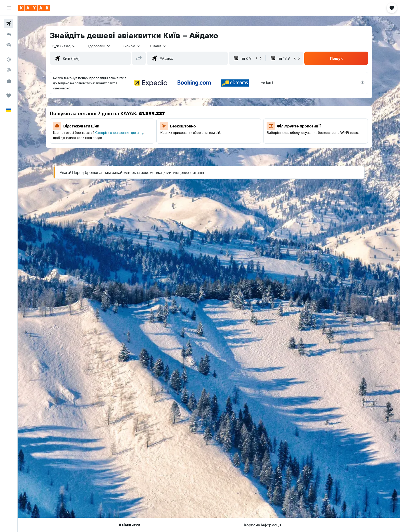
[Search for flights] (9, 23)
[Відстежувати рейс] (9, 70)
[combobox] (64, 46)
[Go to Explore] (9, 60)
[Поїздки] (9, 96)
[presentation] (362, 82)
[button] (9, 8)
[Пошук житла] (9, 34)
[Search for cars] (9, 45)
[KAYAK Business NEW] (9, 81)
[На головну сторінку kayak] (34, 8)
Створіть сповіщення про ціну (119, 133)
